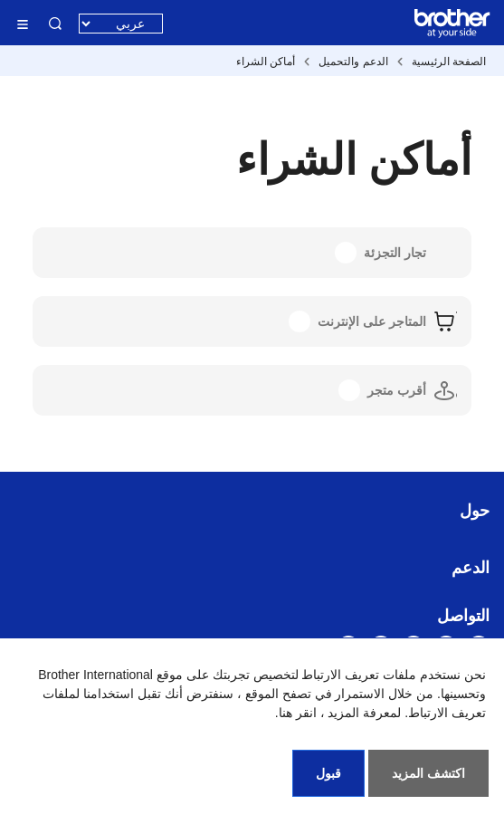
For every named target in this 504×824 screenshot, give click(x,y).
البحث (55, 24)
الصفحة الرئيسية (449, 62)
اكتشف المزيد (428, 773)
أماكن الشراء (266, 62)
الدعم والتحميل (353, 62)
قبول (328, 773)
